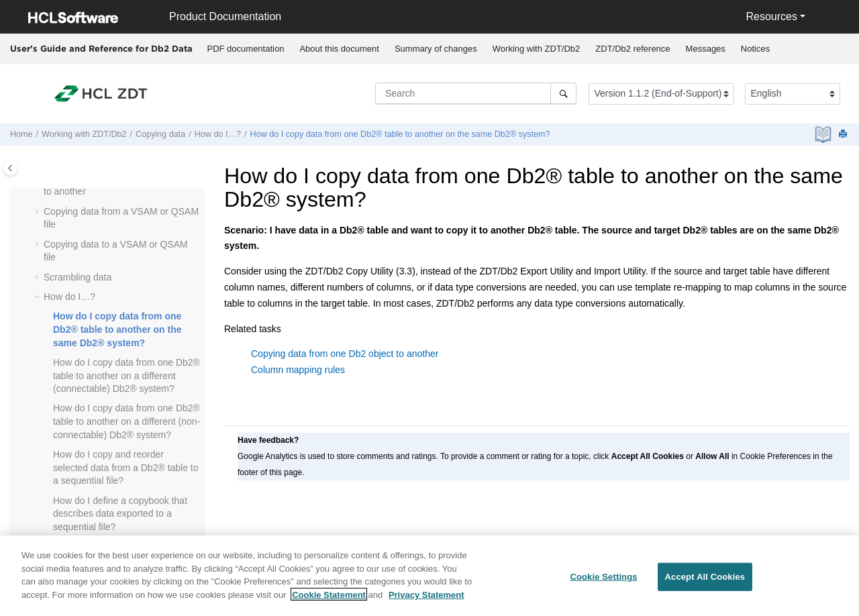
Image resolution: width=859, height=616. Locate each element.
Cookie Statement (329, 600)
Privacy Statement (426, 600)
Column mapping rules (298, 370)
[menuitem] (246, 49)
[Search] (563, 93)
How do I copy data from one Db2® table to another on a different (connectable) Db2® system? (127, 375)
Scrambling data (78, 277)
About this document (339, 49)
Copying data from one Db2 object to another (345, 354)
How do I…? (218, 134)
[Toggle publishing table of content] (10, 168)
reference (633, 49)
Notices (755, 49)
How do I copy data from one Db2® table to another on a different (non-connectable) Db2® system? (127, 421)
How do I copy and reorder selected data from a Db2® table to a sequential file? (126, 467)
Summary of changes (436, 49)
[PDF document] (824, 135)
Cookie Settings (603, 582)
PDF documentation (246, 49)
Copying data (160, 134)
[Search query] (476, 93)
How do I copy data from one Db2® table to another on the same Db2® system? (400, 134)
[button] (38, 212)
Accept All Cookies (705, 582)
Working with (537, 49)
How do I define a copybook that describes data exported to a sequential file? (120, 514)
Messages (706, 49)
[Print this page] (844, 135)
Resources (771, 16)
